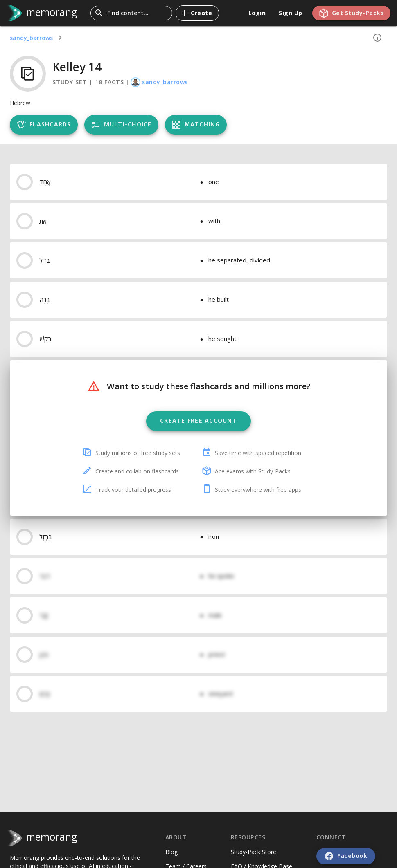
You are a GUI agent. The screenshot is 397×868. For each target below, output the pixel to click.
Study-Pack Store (254, 852)
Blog (171, 852)
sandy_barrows (31, 38)
